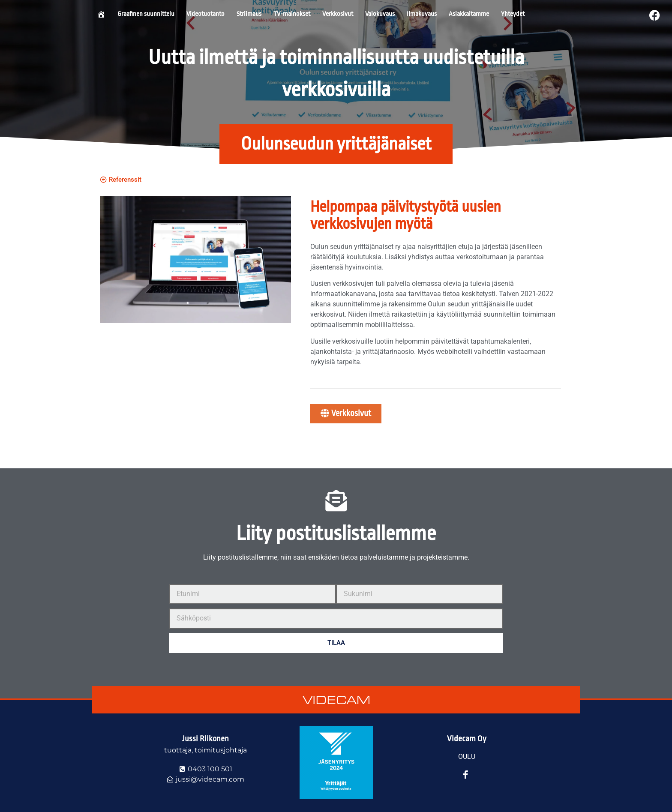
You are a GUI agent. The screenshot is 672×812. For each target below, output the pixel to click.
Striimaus (249, 14)
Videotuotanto (205, 14)
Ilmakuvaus (422, 14)
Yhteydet (513, 14)
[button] (336, 144)
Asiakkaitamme (469, 14)
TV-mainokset (292, 14)
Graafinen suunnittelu (146, 14)
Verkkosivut (338, 14)
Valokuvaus (380, 14)
